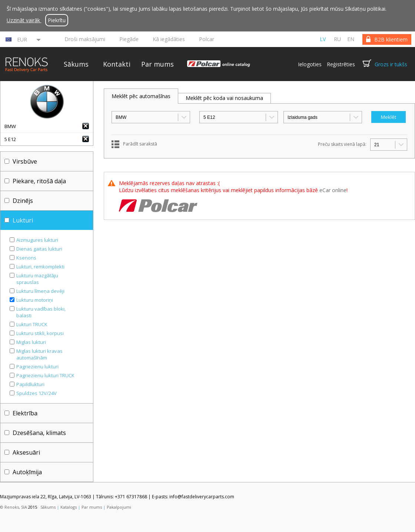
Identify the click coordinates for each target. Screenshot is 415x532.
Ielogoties (310, 64)
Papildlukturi (30, 384)
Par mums (157, 64)
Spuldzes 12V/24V (36, 393)
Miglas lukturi (31, 342)
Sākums (76, 64)
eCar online (333, 190)
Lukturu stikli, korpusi (40, 333)
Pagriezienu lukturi (37, 367)
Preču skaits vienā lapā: (342, 144)
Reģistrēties (341, 64)
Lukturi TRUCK (32, 324)
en (351, 39)
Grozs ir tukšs (391, 64)
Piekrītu (57, 20)
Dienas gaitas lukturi (39, 249)
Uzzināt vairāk (24, 20)
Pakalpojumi (119, 507)
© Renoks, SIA (14, 507)
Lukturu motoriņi (35, 300)
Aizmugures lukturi (37, 240)
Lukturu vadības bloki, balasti (41, 312)
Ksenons (26, 258)
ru (337, 39)
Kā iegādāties (169, 39)
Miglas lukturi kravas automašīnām (39, 354)
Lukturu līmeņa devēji (40, 291)
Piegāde (129, 39)
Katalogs (69, 507)
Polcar (207, 39)
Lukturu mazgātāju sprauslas (37, 279)
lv (323, 39)
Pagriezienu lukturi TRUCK (45, 375)
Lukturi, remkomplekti (40, 267)
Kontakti (117, 64)
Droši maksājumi (85, 39)
